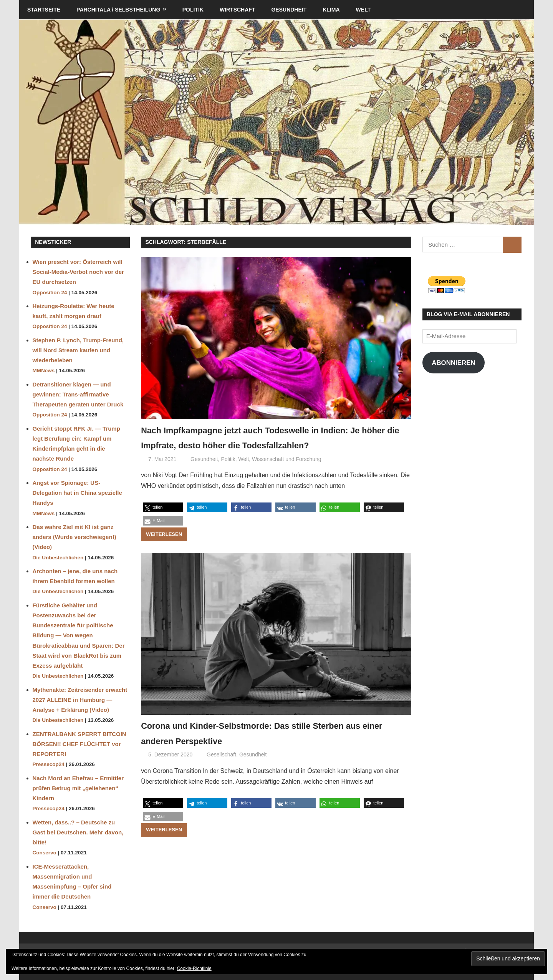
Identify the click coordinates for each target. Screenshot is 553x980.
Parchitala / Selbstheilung (118, 10)
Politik (193, 10)
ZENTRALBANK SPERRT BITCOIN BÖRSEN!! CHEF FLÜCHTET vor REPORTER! (79, 744)
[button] (163, 522)
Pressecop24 (49, 764)
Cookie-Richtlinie (194, 968)
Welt (363, 10)
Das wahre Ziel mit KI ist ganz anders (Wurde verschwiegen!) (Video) (75, 537)
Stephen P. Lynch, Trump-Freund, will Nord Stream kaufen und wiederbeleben (78, 350)
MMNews (44, 371)
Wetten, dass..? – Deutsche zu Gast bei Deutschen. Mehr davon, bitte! (78, 832)
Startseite (44, 10)
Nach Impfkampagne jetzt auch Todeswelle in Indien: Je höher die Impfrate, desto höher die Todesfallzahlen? (275, 445)
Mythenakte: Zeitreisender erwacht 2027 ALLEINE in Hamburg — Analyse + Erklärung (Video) (80, 700)
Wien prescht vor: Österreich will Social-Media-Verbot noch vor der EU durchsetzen (78, 272)
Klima (331, 10)
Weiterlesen (164, 549)
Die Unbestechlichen (58, 558)
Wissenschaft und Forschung (287, 474)
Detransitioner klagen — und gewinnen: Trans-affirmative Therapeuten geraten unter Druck (78, 395)
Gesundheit (289, 10)
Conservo (45, 853)
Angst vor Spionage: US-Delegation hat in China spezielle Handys (77, 493)
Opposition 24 (50, 293)
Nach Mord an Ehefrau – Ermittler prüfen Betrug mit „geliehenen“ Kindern (78, 788)
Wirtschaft (238, 10)
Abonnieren (453, 363)
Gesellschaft (221, 770)
